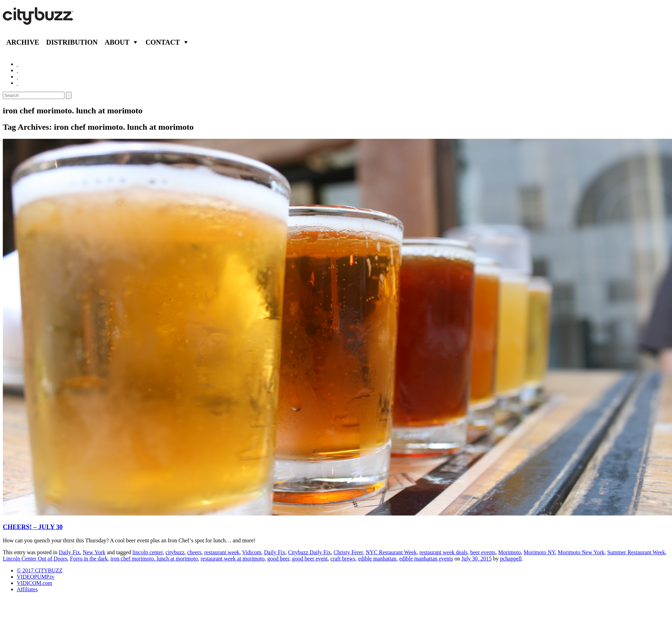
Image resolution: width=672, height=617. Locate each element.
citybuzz (175, 552)
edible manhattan (377, 559)
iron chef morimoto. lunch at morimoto (154, 559)
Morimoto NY (539, 552)
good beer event (310, 559)
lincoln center (148, 552)
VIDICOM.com (35, 583)
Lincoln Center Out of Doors (35, 559)
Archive (23, 42)
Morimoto (509, 552)
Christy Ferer (348, 552)
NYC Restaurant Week (391, 552)
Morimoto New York (581, 552)
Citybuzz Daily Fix (309, 552)
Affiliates (27, 589)
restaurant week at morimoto (232, 559)
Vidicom (251, 552)
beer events (483, 552)
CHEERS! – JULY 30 (33, 527)
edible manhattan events (426, 559)
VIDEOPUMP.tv (36, 577)
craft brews (343, 559)
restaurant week (222, 552)
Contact (163, 42)
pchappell (511, 559)
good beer (278, 559)
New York (94, 552)
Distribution (72, 42)
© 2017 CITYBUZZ (40, 570)
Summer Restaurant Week (636, 552)
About (117, 42)
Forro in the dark (89, 559)
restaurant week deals (443, 552)
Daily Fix (69, 552)
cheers (194, 552)
